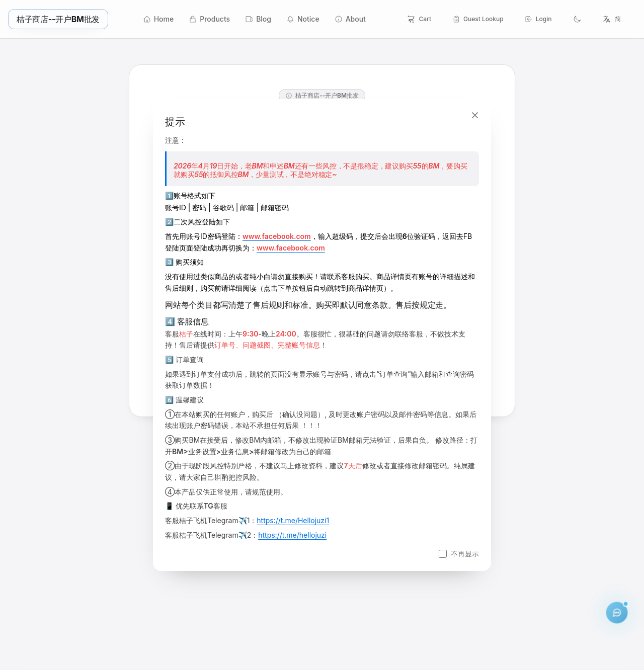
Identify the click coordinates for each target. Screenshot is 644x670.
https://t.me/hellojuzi (292, 535)
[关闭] (475, 115)
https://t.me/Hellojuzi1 (293, 520)
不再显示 (465, 554)
